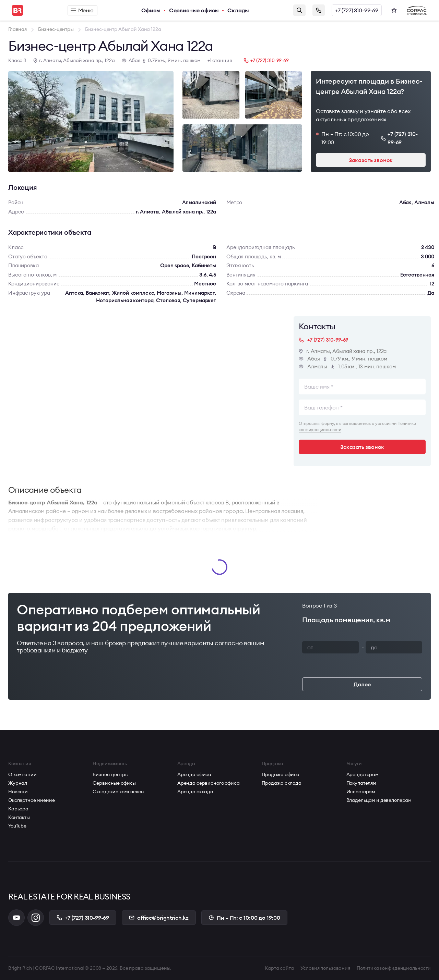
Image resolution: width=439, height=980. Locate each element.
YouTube (17, 826)
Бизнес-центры (110, 774)
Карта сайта (279, 968)
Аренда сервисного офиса (209, 783)
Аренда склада (195, 792)
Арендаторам (363, 774)
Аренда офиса (194, 774)
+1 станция (220, 60)
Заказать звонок (319, 10)
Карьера (18, 809)
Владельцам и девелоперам (379, 800)
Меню (82, 10)
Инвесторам (361, 792)
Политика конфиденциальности (394, 968)
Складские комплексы (118, 792)
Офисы (151, 10)
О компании (22, 774)
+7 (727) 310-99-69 (357, 10)
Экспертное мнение (32, 800)
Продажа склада (282, 783)
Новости (18, 792)
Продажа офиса (281, 774)
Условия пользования (325, 968)
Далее (362, 684)
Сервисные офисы (194, 10)
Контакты (19, 817)
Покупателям (361, 783)
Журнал (18, 783)
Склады (238, 10)
